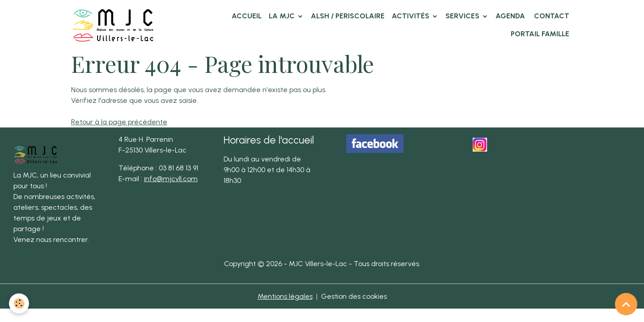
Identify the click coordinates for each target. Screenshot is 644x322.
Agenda (510, 16)
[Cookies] (19, 303)
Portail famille (540, 34)
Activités (411, 16)
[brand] (115, 25)
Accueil (247, 16)
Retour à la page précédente (119, 122)
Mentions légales (285, 296)
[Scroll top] (626, 304)
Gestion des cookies (354, 296)
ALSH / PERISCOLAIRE (348, 16)
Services (463, 16)
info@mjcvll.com (171, 179)
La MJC (283, 16)
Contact (551, 16)
